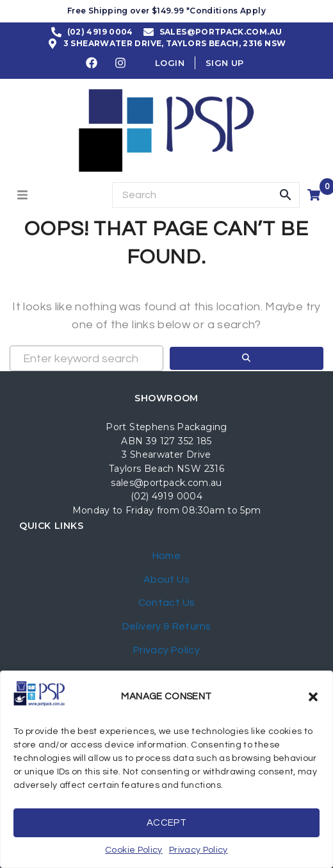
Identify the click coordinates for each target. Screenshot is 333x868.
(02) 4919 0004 (166, 496)
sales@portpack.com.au (166, 483)
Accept (166, 823)
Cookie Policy (134, 850)
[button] (313, 697)
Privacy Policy (199, 850)
